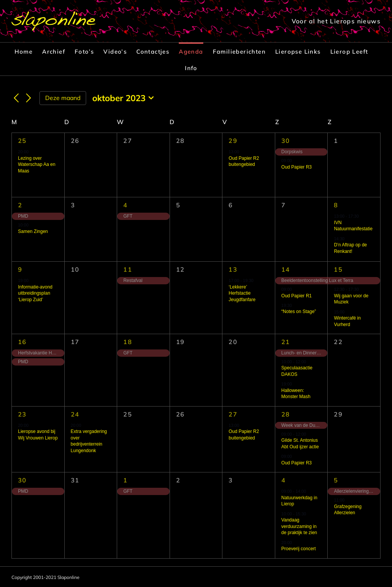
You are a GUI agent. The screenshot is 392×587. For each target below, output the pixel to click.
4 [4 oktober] (125, 205)
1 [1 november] (125, 480)
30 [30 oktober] (22, 480)
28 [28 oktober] (286, 414)
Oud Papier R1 (296, 296)
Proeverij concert (299, 549)
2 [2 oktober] (20, 205)
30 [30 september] (286, 141)
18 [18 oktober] (128, 342)
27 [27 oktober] (233, 414)
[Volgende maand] (29, 98)
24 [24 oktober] (75, 414)
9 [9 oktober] (20, 269)
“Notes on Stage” (299, 312)
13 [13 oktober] (233, 269)
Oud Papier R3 (296, 167)
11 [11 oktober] (128, 269)
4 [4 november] (283, 480)
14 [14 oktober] (286, 269)
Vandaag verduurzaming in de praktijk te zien (299, 526)
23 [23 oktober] (22, 414)
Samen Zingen (33, 231)
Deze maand (63, 98)
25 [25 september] (22, 141)
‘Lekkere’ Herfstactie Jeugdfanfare (242, 293)
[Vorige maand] (16, 98)
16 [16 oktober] (22, 342)
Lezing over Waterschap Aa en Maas (37, 165)
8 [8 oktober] (336, 205)
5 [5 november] (336, 480)
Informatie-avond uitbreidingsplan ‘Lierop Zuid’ (35, 293)
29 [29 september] (233, 141)
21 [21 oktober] (286, 342)
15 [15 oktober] (338, 269)
